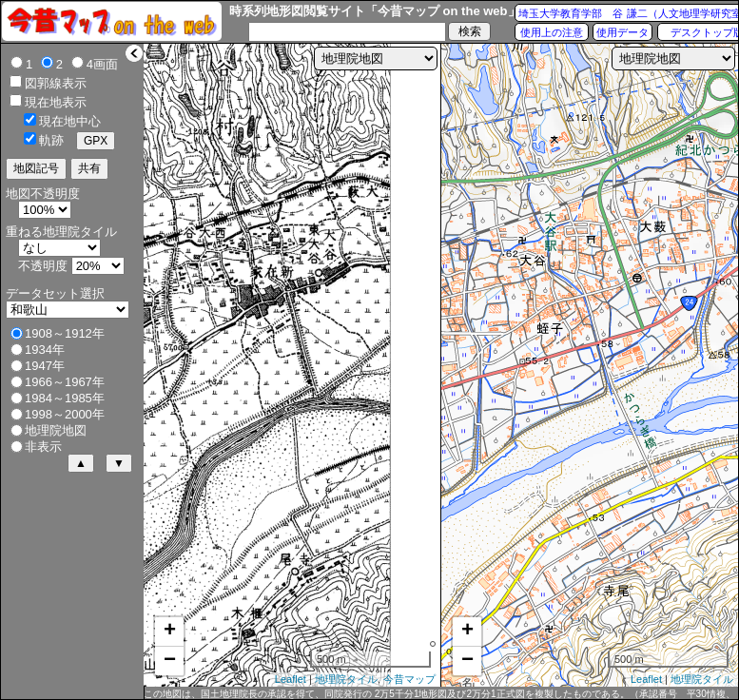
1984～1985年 (65, 398)
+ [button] (170, 632)
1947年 (45, 366)
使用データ (622, 32)
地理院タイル (346, 679)
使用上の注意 (552, 32)
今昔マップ (409, 679)
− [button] (170, 661)
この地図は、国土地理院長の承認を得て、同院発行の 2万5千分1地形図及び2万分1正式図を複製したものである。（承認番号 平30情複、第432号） (439, 694)
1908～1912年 (65, 333)
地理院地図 (56, 430)
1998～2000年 (65, 414)
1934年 (45, 350)
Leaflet (291, 679)
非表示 (43, 447)
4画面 (102, 64)
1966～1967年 (65, 382)
